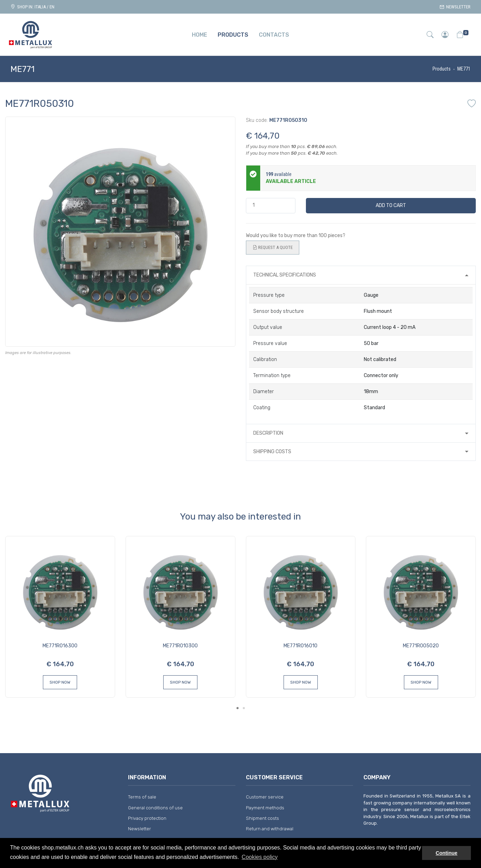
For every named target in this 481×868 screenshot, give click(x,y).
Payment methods (265, 808)
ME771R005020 (421, 646)
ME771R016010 (300, 646)
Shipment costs (262, 818)
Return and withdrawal (270, 829)
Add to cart (391, 205)
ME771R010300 (180, 646)
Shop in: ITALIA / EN (32, 7)
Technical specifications (285, 275)
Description (268, 433)
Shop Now (60, 682)
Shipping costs (272, 452)
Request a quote (273, 248)
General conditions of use (155, 808)
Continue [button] (446, 853)
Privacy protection (147, 818)
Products (442, 69)
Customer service (265, 797)
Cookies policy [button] (260, 857)
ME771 (464, 69)
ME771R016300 (60, 646)
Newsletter (455, 7)
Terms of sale (142, 797)
